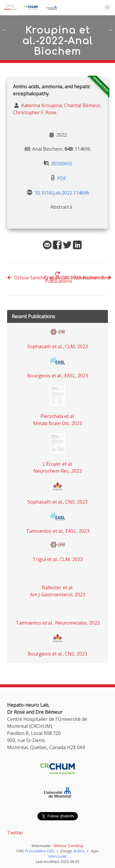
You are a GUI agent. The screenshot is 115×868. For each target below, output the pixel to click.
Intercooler (58, 856)
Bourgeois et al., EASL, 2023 (58, 376)
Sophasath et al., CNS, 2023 (57, 502)
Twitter (15, 833)
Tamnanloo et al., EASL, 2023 (58, 531)
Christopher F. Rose (35, 112)
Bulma (79, 851)
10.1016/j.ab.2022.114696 (62, 193)
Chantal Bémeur (82, 105)
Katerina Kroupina (41, 105)
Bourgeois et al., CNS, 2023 (57, 654)
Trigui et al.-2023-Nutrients (78, 278)
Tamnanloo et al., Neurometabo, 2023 (58, 623)
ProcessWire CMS (40, 851)
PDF (62, 178)
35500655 (62, 164)
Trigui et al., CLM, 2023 (58, 559)
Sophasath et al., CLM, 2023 (57, 346)
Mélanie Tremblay (69, 846)
